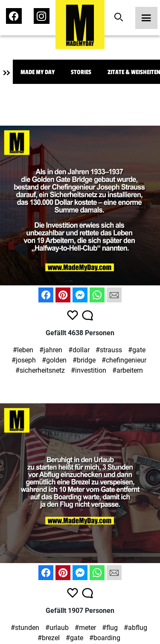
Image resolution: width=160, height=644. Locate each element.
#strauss (109, 350)
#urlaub (57, 628)
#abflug (135, 628)
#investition (89, 370)
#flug (110, 628)
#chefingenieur (124, 360)
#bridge (84, 360)
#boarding (105, 638)
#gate (137, 350)
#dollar (79, 350)
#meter (85, 628)
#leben (23, 350)
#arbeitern (128, 370)
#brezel (49, 638)
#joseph (24, 360)
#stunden (25, 628)
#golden (54, 360)
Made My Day (38, 72)
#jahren (51, 350)
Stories (81, 72)
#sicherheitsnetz (40, 370)
